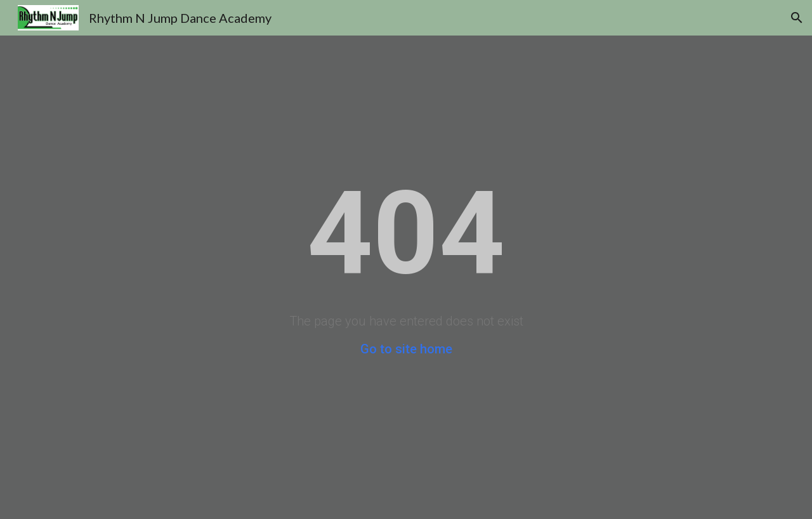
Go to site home (406, 349)
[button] (797, 18)
